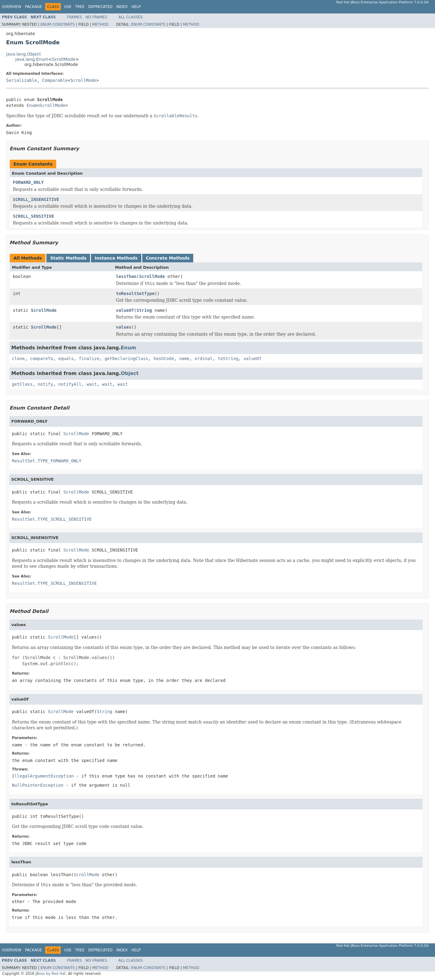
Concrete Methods (168, 258)
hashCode (164, 359)
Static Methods (68, 258)
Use (68, 7)
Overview (12, 7)
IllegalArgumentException (43, 776)
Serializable (22, 80)
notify (45, 384)
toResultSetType (135, 293)
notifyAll (70, 384)
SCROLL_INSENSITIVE (36, 199)
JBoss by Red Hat (51, 974)
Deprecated (100, 7)
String (144, 310)
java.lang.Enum (32, 59)
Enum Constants (57, 24)
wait (92, 384)
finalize (89, 359)
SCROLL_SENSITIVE (33, 216)
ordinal (204, 359)
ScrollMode (64, 59)
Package (33, 7)
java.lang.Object (24, 54)
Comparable (55, 80)
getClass (22, 384)
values (124, 327)
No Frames (96, 17)
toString (228, 359)
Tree (80, 7)
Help (136, 7)
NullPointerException (38, 785)
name (184, 359)
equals (66, 359)
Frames (75, 17)
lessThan (126, 276)
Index (122, 7)
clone (18, 359)
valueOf (125, 310)
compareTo (42, 359)
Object (130, 373)
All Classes (130, 17)
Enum (32, 105)
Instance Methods (116, 258)
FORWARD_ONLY (28, 182)
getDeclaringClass (126, 359)
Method (100, 24)
